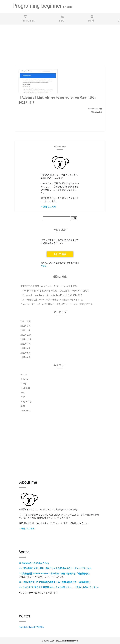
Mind (91, 19)
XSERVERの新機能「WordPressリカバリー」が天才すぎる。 (50, 286)
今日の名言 (60, 254)
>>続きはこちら (48, 207)
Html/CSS (25, 388)
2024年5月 (26, 321)
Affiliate (94, 112)
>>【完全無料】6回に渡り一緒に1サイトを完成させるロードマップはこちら (55, 568)
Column (24, 379)
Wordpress (26, 410)
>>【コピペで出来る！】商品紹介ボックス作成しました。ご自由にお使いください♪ (59, 587)
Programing (28, 19)
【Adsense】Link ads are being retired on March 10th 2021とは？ (51, 295)
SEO (62, 19)
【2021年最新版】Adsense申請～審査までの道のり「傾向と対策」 (52, 300)
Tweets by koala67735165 (31, 627)
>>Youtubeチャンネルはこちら (34, 563)
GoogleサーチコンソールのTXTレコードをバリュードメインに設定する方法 (56, 304)
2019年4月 (26, 357)
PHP (23, 397)
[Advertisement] (60, 45)
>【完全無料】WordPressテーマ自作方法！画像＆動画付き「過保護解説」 (55, 574)
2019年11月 (26, 339)
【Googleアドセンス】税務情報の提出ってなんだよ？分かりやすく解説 (54, 291)
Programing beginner (42, 6)
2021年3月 (26, 326)
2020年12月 (26, 335)
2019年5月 (26, 353)
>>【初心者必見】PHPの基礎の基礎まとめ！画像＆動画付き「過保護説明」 (55, 582)
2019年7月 (26, 344)
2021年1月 (26, 330)
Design (24, 384)
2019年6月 (26, 348)
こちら (44, 266)
